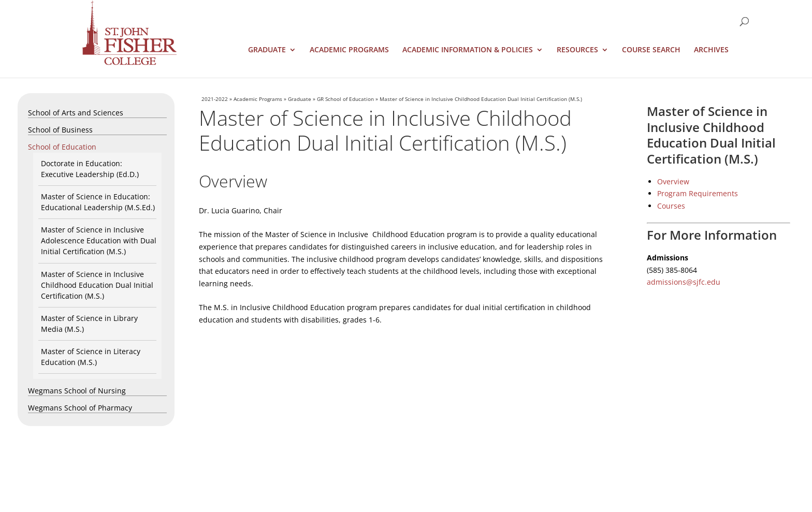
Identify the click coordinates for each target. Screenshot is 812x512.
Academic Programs (349, 50)
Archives (711, 50)
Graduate (267, 50)
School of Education (62, 147)
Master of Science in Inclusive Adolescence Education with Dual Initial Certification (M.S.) (99, 240)
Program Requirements (698, 193)
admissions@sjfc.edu (684, 282)
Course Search (651, 50)
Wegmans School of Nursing (77, 391)
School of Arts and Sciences (76, 113)
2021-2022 (215, 99)
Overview (673, 181)
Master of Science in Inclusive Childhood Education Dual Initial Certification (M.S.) (97, 285)
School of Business (60, 130)
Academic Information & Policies (468, 50)
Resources (577, 50)
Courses (671, 206)
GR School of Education (345, 99)
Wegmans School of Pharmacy (80, 408)
